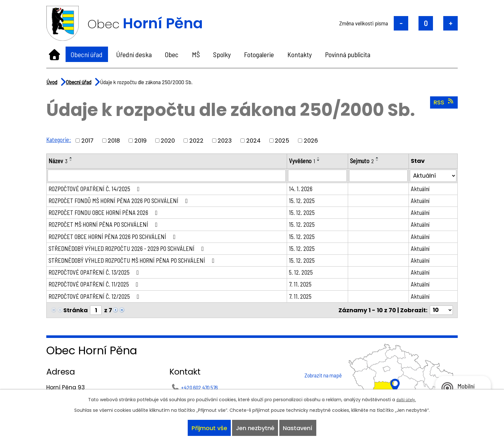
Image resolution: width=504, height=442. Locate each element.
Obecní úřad (87, 54)
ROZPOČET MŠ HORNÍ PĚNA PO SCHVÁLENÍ (108, 226)
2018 (115, 141)
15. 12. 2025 (307, 201)
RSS (444, 102)
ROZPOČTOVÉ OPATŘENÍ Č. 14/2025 (98, 189)
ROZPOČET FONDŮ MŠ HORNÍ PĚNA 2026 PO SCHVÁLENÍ (124, 201)
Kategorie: (59, 139)
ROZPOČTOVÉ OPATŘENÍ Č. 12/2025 (98, 301)
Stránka (76, 315)
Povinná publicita (348, 54)
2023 (226, 141)
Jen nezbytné (255, 427)
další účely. (406, 397)
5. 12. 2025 (306, 276)
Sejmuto (365, 161)
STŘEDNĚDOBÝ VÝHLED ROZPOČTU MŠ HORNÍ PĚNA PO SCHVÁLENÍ (137, 264)
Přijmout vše (207, 427)
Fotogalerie (259, 54)
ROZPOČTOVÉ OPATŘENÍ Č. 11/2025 (97, 288)
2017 (88, 141)
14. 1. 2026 (306, 189)
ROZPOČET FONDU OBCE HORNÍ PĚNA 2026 (108, 214)
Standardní (426, 23)
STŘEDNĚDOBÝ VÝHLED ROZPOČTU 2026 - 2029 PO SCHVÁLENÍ (131, 251)
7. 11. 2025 (305, 288)
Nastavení (300, 427)
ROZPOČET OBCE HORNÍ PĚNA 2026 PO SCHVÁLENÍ (117, 239)
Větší (450, 23)
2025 (283, 141)
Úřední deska (134, 54)
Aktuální (422, 189)
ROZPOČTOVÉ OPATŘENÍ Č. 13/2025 (98, 276)
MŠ (196, 54)
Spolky (222, 54)
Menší (401, 23)
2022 (197, 141)
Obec (172, 54)
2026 (312, 141)
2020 (169, 141)
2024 (254, 141)
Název (58, 161)
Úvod (54, 54)
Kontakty (300, 54)
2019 (141, 141)
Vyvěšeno (307, 161)
